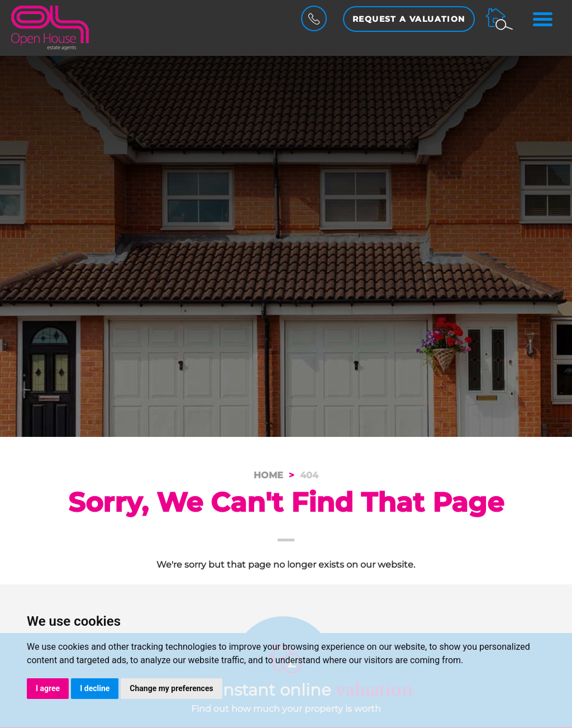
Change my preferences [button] (171, 688)
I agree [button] (48, 688)
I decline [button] (95, 688)
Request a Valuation (409, 19)
